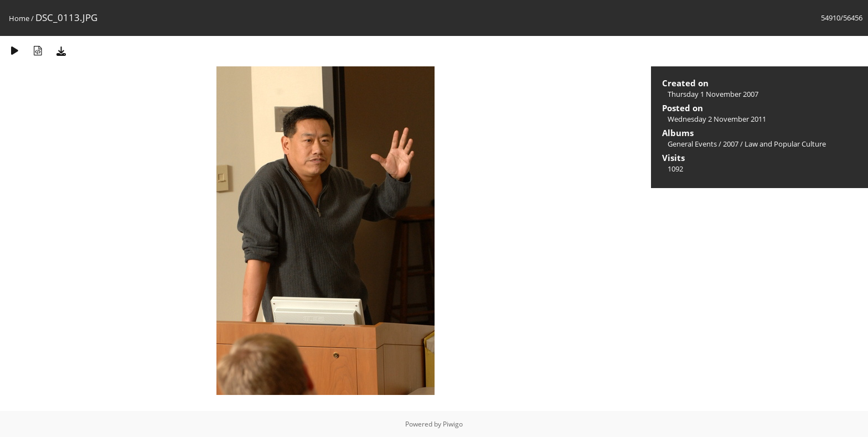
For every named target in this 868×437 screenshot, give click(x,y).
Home (19, 18)
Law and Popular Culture (785, 144)
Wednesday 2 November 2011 (717, 119)
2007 (731, 144)
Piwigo (453, 424)
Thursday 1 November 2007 (713, 94)
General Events (692, 144)
